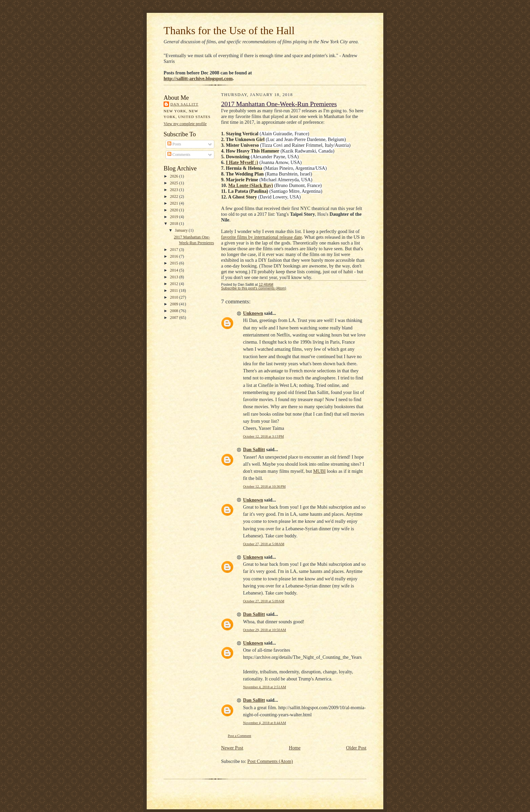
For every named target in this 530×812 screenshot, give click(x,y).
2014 (175, 270)
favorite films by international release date (261, 237)
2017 (175, 250)
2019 (175, 217)
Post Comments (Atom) (270, 761)
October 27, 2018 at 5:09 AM (264, 601)
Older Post (356, 748)
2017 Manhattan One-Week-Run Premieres (279, 104)
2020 (175, 210)
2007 (175, 318)
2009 (175, 304)
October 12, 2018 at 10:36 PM (264, 486)
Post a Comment (239, 736)
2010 (175, 297)
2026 (175, 176)
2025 (175, 183)
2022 (175, 196)
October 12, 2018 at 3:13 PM (263, 436)
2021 (175, 203)
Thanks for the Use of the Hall (229, 31)
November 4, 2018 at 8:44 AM (264, 723)
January (182, 230)
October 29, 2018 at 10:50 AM (264, 630)
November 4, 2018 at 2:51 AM (264, 687)
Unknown (253, 313)
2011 (175, 291)
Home (295, 748)
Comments (179, 155)
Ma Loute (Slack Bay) (251, 185)
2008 (175, 311)
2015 (175, 263)
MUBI (319, 471)
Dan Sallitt (184, 104)
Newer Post (232, 748)
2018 (175, 224)
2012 (175, 284)
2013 (175, 277)
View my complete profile (185, 124)
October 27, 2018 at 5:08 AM (264, 544)
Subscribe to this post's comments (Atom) (254, 288)
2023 (175, 190)
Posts (174, 144)
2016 (175, 256)
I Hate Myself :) (242, 162)
